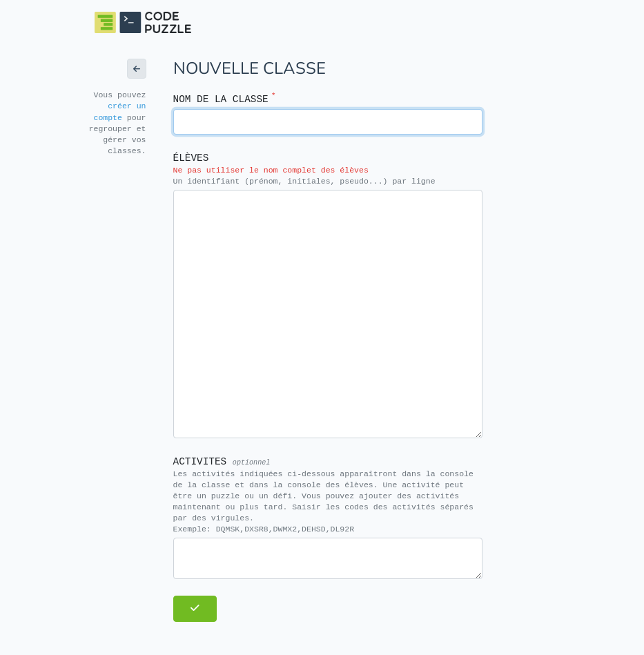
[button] (137, 69)
